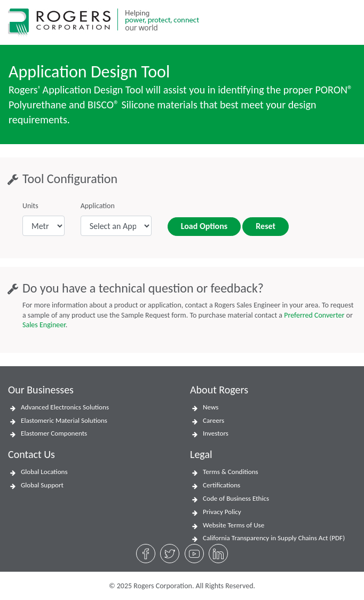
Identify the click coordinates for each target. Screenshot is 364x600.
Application (98, 206)
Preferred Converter (314, 315)
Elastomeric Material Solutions (64, 421)
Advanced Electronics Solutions (65, 407)
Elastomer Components (54, 433)
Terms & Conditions (231, 472)
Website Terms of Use (234, 525)
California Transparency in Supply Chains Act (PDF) (274, 538)
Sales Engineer (44, 325)
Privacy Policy (222, 512)
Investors (216, 433)
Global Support (42, 485)
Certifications (221, 485)
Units (30, 206)
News (211, 407)
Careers (213, 421)
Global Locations (44, 472)
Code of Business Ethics (236, 499)
